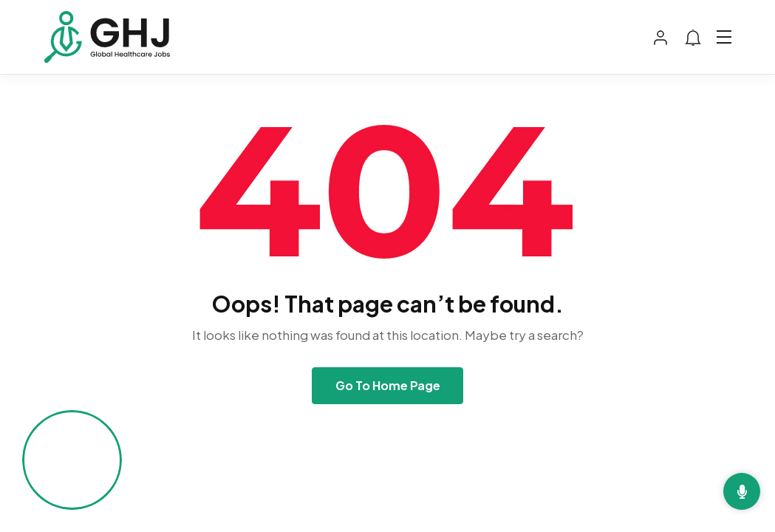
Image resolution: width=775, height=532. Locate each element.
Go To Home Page (388, 385)
